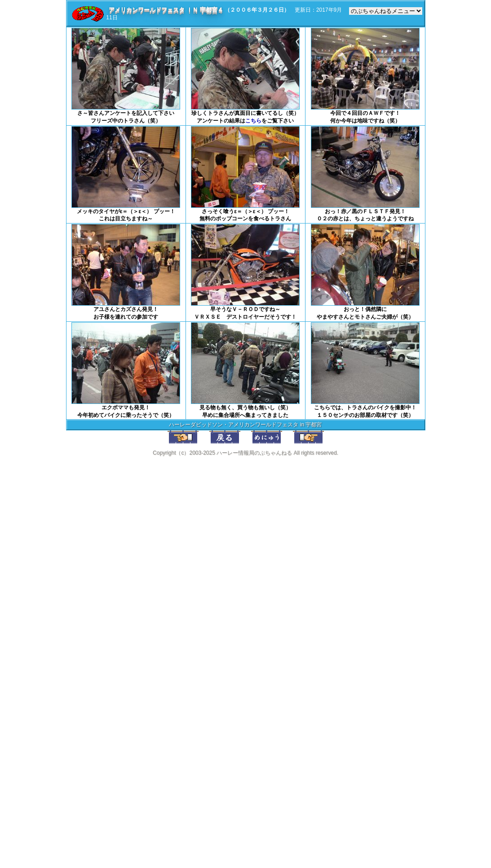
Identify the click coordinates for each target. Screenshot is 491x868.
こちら (253, 121)
